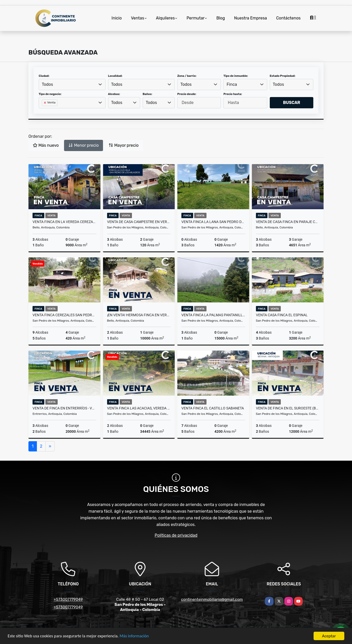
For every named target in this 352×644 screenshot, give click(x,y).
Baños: (147, 94)
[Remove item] (45, 103)
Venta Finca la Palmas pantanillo (213, 315)
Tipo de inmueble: (236, 76)
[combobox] (72, 85)
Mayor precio (124, 145)
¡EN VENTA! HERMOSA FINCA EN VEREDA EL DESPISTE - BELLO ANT (139, 315)
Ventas (137, 18)
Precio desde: (187, 94)
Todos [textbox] (47, 84)
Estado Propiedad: (283, 76)
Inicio (117, 18)
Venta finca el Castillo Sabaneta (213, 408)
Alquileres (165, 18)
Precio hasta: (233, 94)
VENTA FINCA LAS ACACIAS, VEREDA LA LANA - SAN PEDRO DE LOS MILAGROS (139, 408)
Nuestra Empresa (251, 18)
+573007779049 (68, 599)
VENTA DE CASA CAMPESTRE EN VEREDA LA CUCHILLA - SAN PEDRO (139, 222)
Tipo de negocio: (50, 94)
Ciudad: (44, 76)
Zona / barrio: (187, 76)
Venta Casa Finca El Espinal (282, 315)
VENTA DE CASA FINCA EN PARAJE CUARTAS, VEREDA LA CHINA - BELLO (288, 222)
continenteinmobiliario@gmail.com (212, 599)
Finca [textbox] (232, 84)
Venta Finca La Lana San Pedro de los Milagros (213, 222)
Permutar (195, 18)
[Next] (50, 446)
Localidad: (115, 76)
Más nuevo (46, 145)
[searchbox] (43, 111)
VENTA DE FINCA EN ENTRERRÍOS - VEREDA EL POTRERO (64, 408)
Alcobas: (114, 94)
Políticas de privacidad (176, 535)
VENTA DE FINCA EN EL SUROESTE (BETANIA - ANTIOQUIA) (288, 408)
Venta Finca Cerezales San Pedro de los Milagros (64, 315)
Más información (137, 636)
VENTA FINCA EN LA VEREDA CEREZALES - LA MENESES (64, 222)
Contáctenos (288, 18)
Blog (220, 18)
